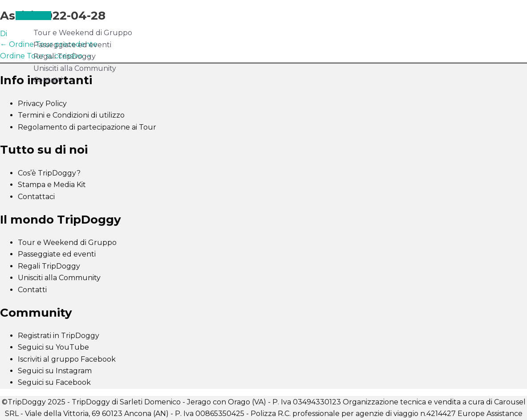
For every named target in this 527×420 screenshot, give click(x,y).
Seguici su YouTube (53, 347)
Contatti (48, 80)
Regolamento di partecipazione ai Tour (87, 127)
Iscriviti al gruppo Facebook (67, 359)
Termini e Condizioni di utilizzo (71, 115)
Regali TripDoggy (65, 56)
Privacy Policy (42, 104)
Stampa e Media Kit (52, 185)
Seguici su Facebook (54, 382)
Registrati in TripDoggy (59, 336)
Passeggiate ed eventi (72, 45)
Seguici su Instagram (55, 371)
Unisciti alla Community (75, 68)
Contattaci (36, 197)
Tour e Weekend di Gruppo (83, 33)
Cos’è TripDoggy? (49, 173)
